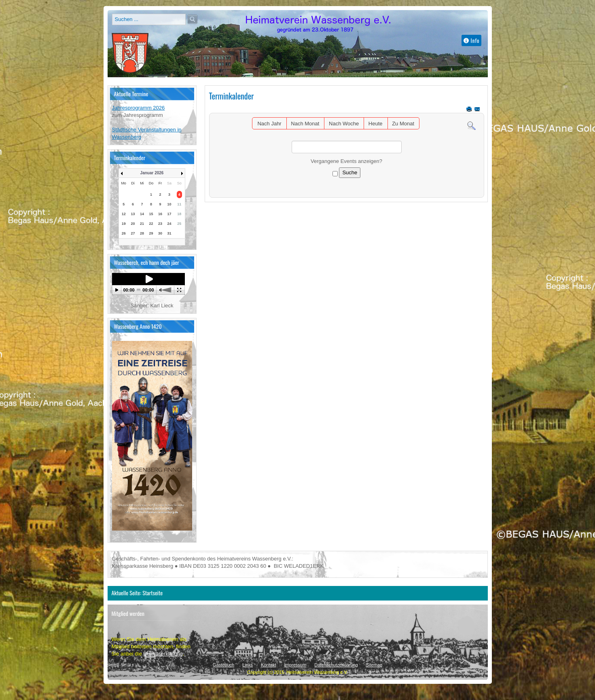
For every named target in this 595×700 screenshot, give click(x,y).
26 (124, 233)
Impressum (295, 665)
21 (142, 224)
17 (169, 214)
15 (151, 214)
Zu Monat (403, 124)
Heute (376, 124)
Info (472, 40)
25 (179, 224)
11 (179, 204)
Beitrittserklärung (163, 654)
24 (169, 224)
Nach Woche (344, 124)
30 (160, 233)
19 (124, 224)
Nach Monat (305, 124)
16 (160, 214)
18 (179, 214)
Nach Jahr (269, 124)
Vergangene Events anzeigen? (346, 161)
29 (151, 233)
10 (169, 204)
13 (133, 214)
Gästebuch (223, 665)
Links (248, 665)
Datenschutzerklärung (336, 665)
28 (142, 233)
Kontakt (268, 665)
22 (151, 224)
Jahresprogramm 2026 (139, 108)
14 (142, 214)
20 (133, 224)
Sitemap (374, 665)
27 (133, 233)
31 (169, 233)
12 (124, 214)
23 (160, 224)
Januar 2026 (152, 173)
